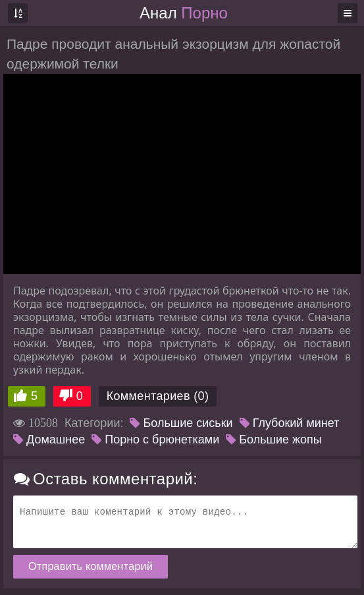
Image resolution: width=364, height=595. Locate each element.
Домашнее (49, 439)
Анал (184, 13)
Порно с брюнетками (155, 439)
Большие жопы (274, 439)
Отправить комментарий (91, 566)
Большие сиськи (181, 423)
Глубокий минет (290, 423)
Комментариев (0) (158, 396)
